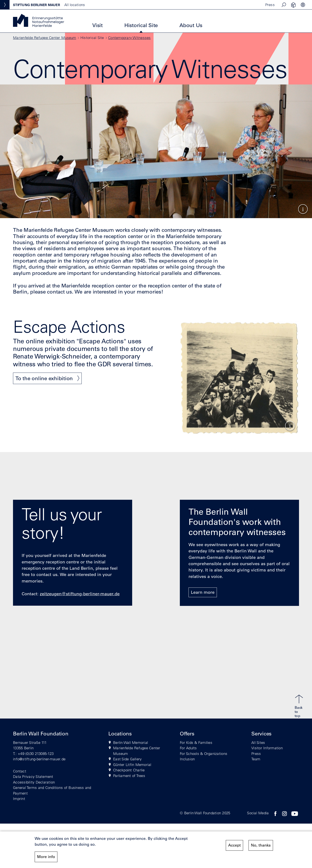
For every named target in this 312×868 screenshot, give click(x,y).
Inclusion (187, 759)
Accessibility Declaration (34, 782)
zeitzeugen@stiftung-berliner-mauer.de (80, 594)
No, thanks (261, 845)
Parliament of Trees (129, 776)
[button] (284, 5)
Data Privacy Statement (33, 776)
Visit (97, 25)
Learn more (203, 592)
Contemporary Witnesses (129, 38)
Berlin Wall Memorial (131, 742)
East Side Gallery (127, 759)
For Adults (188, 748)
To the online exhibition (44, 378)
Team (256, 759)
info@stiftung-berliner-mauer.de (39, 759)
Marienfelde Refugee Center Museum (45, 38)
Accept (234, 845)
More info (46, 857)
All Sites (258, 742)
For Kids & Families (196, 742)
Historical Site (141, 25)
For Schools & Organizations (204, 754)
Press (270, 5)
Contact (20, 771)
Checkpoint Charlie (129, 770)
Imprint (19, 799)
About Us (191, 25)
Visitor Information (267, 748)
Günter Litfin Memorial (132, 765)
